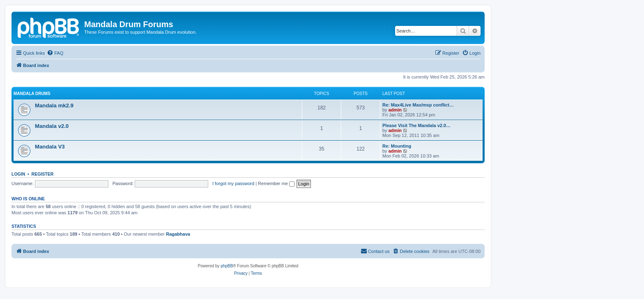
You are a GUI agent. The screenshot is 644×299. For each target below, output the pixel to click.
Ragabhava (178, 234)
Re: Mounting (397, 146)
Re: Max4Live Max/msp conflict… (418, 105)
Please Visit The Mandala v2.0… (416, 125)
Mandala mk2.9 (54, 105)
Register (43, 174)
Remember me (276, 183)
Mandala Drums (32, 94)
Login (18, 174)
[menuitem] (55, 53)
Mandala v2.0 (52, 126)
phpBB (227, 266)
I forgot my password (233, 183)
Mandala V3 (50, 147)
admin (395, 110)
